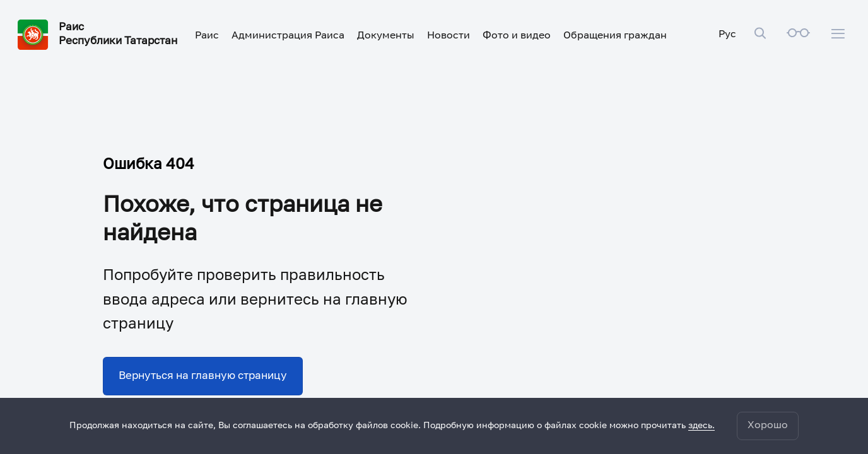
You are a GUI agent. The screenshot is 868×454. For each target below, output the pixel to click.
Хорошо (768, 426)
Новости (449, 36)
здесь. (701, 426)
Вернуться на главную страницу (203, 376)
